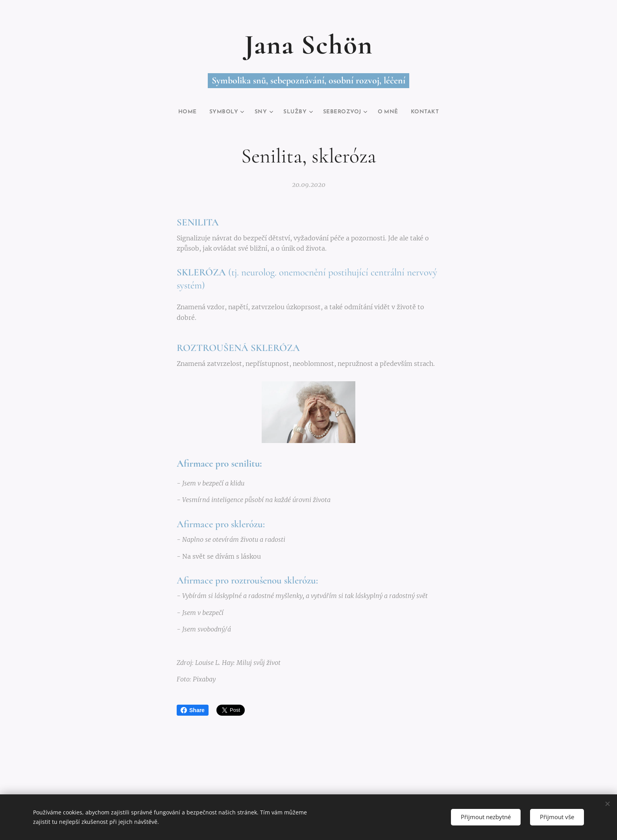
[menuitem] (180, 112)
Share (193, 710)
